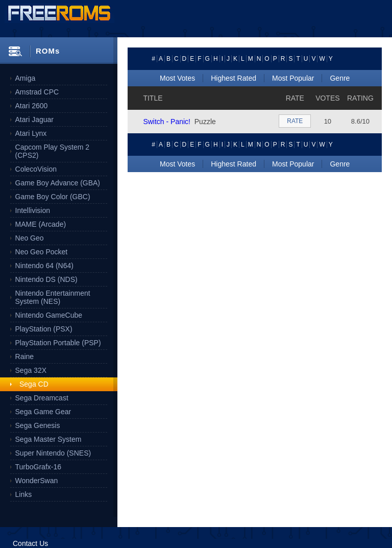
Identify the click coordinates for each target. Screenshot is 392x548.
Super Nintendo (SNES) (53, 453)
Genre (340, 78)
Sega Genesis (38, 425)
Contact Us (30, 543)
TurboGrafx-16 (39, 467)
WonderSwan (37, 481)
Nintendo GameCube (49, 315)
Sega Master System (48, 439)
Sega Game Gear (43, 412)
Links (24, 494)
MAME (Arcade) (41, 224)
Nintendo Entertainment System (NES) (53, 297)
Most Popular (293, 78)
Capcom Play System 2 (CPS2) (53, 151)
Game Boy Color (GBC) (53, 197)
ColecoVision (36, 169)
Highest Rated (234, 78)
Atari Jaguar (34, 120)
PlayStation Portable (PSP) (58, 343)
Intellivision (33, 210)
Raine (25, 356)
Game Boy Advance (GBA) (58, 183)
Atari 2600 (32, 106)
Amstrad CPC (37, 92)
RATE (295, 121)
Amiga (26, 78)
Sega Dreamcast (42, 398)
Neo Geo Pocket (42, 252)
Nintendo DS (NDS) (46, 279)
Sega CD (34, 384)
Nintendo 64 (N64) (44, 266)
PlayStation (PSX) (44, 329)
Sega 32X (31, 370)
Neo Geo (30, 238)
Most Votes (177, 78)
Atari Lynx (31, 133)
